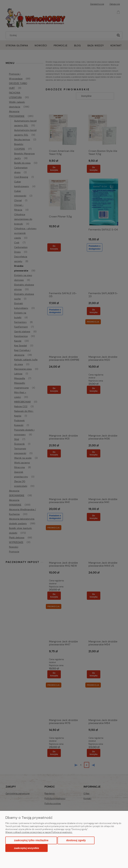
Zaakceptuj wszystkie (26, 848)
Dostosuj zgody (76, 840)
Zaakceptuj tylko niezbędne (31, 840)
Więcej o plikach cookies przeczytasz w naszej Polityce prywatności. (39, 832)
